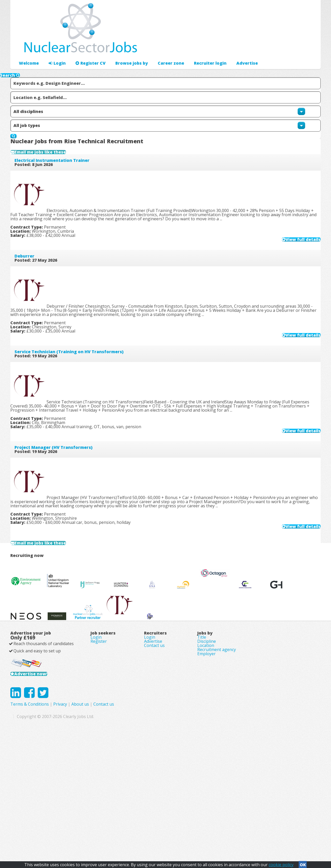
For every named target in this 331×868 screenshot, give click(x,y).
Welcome (28, 48)
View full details (293, 252)
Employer (206, 761)
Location (206, 747)
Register (99, 740)
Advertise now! (38, 780)
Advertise (264, 48)
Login (54, 48)
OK (303, 863)
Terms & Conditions (133, 824)
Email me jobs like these (53, 157)
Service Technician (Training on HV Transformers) (77, 371)
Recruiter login (298, 48)
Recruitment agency (217, 754)
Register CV (85, 48)
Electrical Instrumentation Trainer (60, 176)
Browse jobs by (123, 48)
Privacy (164, 824)
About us (184, 824)
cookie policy (281, 863)
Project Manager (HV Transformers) (62, 468)
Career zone (160, 48)
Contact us (154, 747)
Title (202, 733)
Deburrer (33, 274)
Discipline (207, 740)
